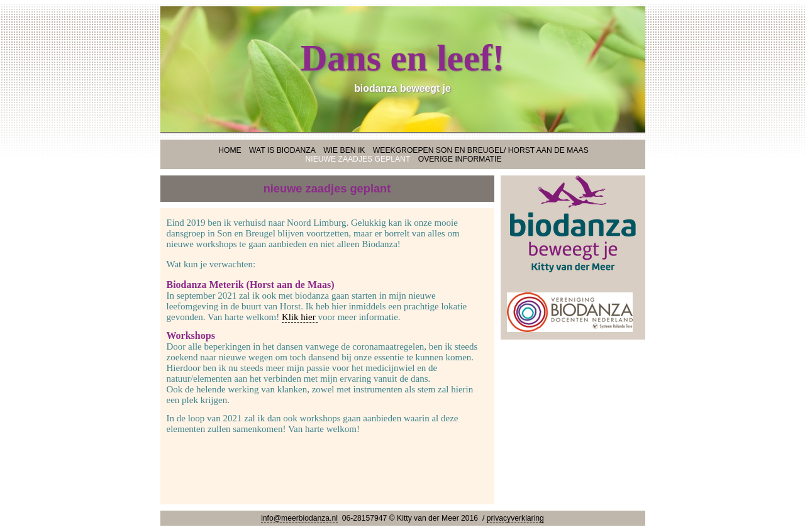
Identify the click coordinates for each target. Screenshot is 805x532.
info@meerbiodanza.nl (299, 518)
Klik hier (300, 317)
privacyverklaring (515, 518)
